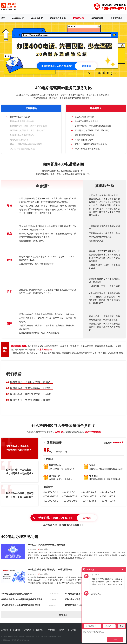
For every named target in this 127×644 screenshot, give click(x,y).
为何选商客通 (116, 18)
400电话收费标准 (58, 18)
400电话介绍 (18, 18)
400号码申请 (37, 18)
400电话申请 (97, 18)
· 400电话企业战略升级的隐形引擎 (17, 594)
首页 (3, 18)
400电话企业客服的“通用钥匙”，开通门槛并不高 (50, 570)
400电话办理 (79, 18)
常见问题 (16, 630)
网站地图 (51, 630)
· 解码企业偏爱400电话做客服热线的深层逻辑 (22, 599)
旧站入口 (63, 630)
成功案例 (28, 630)
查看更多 (64, 615)
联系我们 (39, 630)
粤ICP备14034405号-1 (53, 636)
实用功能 (5, 630)
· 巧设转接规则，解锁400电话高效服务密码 (21, 605)
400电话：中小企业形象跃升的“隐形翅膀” (47, 545)
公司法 (73, 630)
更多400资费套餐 (93, 432)
